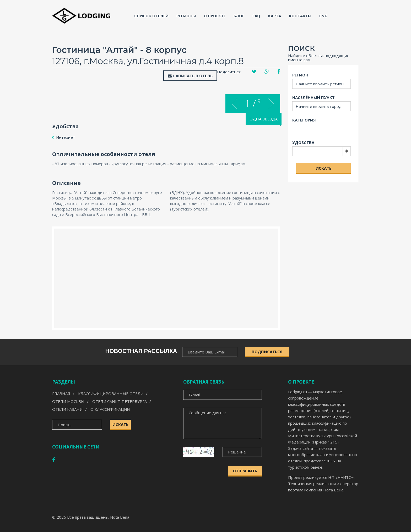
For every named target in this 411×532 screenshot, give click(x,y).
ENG (323, 16)
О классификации (110, 409)
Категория (304, 120)
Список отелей (151, 16)
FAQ (256, 16)
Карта (275, 16)
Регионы (186, 16)
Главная (61, 394)
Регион (300, 75)
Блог (239, 16)
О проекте (215, 16)
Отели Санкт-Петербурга (120, 401)
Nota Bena (120, 517)
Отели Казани (67, 409)
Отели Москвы (68, 401)
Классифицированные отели (111, 394)
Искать (324, 168)
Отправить (245, 471)
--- (300, 151)
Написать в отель (190, 76)
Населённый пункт (313, 97)
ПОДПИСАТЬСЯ (267, 352)
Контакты (300, 16)
